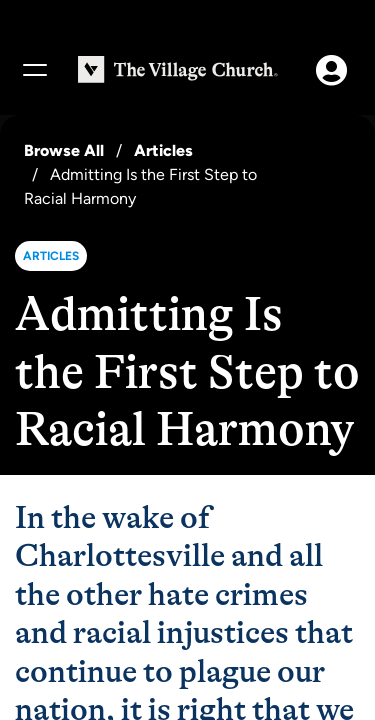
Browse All (64, 150)
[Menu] (34, 70)
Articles (163, 150)
